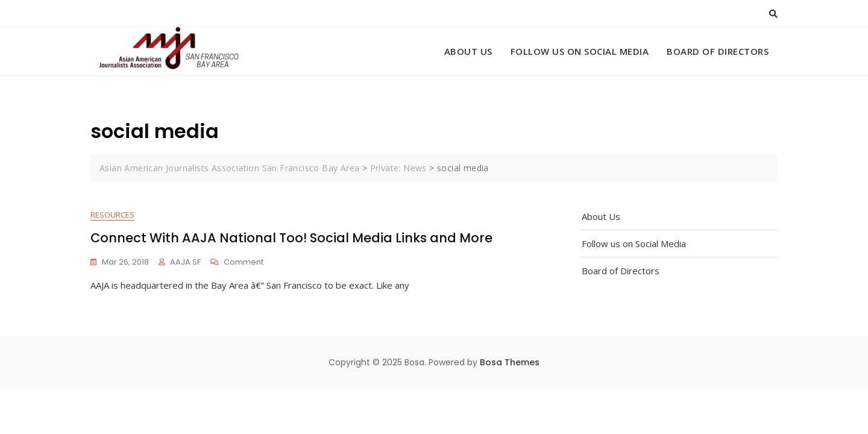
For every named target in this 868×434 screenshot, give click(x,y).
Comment (244, 263)
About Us (468, 51)
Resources (112, 215)
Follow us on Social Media (580, 51)
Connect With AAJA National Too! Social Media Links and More (291, 238)
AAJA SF (185, 262)
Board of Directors (718, 51)
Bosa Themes (510, 363)
